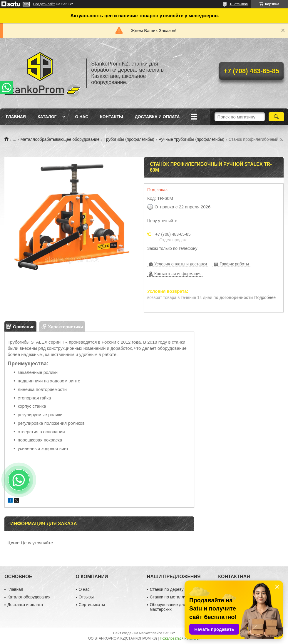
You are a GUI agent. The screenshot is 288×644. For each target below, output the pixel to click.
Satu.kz (169, 633)
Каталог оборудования (29, 597)
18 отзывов (239, 4)
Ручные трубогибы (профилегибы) (191, 139)
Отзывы (86, 597)
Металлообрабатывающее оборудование (60, 139)
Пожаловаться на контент (181, 638)
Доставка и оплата (157, 117)
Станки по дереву (167, 589)
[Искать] (276, 117)
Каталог (47, 117)
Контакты (111, 117)
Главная (16, 117)
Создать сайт (44, 4)
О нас (82, 117)
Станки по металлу (168, 597)
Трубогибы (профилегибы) (129, 139)
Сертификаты (92, 605)
